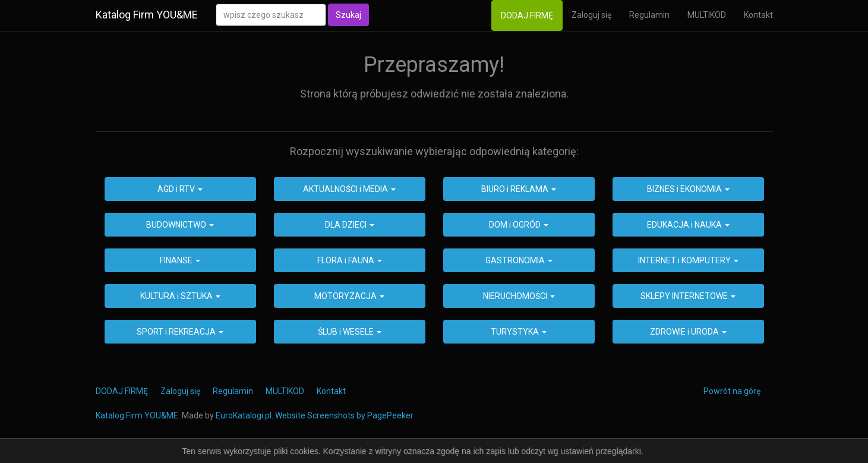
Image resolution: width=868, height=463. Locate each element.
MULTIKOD (707, 15)
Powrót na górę (732, 391)
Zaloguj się (591, 15)
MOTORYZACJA (349, 296)
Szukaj (348, 15)
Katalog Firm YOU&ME (147, 15)
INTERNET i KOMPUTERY (688, 260)
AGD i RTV (180, 189)
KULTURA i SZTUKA (180, 296)
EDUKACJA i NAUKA (688, 225)
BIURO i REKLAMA (519, 189)
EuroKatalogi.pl (244, 415)
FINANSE (180, 260)
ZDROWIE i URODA (688, 332)
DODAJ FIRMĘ (527, 15)
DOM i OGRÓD (519, 225)
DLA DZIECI (350, 225)
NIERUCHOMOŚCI (519, 296)
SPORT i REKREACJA (180, 332)
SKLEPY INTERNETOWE (688, 296)
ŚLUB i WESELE (350, 332)
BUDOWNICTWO (180, 225)
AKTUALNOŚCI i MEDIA (349, 189)
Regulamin (649, 15)
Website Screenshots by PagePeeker (344, 415)
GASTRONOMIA (519, 260)
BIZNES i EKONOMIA (688, 189)
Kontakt (758, 15)
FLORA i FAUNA (350, 260)
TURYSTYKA (519, 332)
